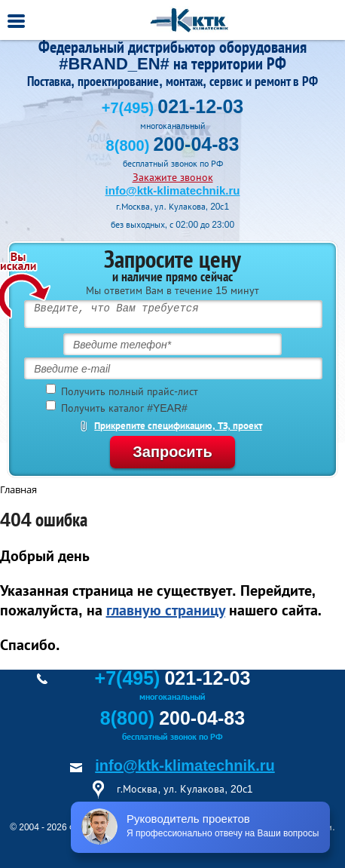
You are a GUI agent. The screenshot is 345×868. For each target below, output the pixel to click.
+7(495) (172, 108)
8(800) (173, 146)
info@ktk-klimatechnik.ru (173, 190)
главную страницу (166, 610)
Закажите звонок (173, 177)
